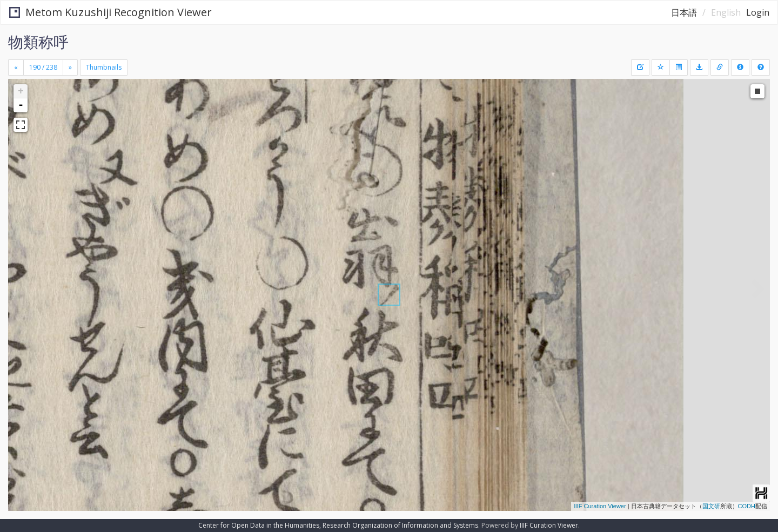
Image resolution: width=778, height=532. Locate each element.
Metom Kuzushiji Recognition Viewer (110, 12)
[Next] (70, 68)
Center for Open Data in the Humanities (259, 525)
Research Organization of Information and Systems (400, 525)
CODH (747, 506)
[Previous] (16, 68)
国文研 (711, 506)
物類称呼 (38, 42)
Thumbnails (104, 67)
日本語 (684, 12)
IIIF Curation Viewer (600, 506)
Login (758, 12)
